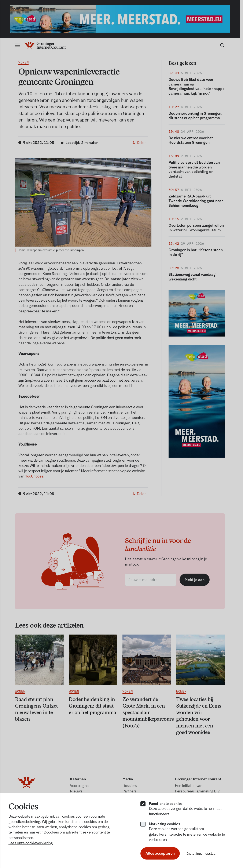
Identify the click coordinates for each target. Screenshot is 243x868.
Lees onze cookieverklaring (31, 843)
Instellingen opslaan (202, 853)
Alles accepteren (160, 853)
